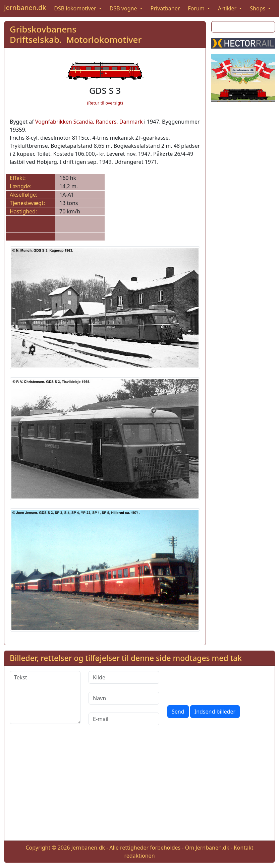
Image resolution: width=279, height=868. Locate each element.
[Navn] (124, 698)
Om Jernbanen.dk (207, 848)
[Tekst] (45, 697)
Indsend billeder (215, 712)
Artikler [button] (228, 8)
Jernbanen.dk (25, 8)
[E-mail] (124, 719)
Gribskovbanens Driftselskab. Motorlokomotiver (76, 34)
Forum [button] (197, 8)
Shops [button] (258, 8)
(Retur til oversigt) (105, 103)
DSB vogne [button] (124, 8)
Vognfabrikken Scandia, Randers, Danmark (89, 122)
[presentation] (218, 684)
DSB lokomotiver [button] (76, 8)
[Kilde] (124, 677)
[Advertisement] (139, 788)
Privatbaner (165, 8)
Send (178, 712)
